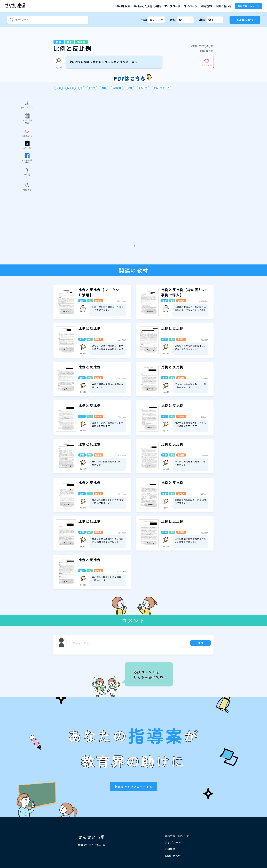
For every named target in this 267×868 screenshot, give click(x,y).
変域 (130, 88)
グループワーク (162, 88)
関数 (104, 88)
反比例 (70, 88)
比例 (59, 88)
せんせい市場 (91, 837)
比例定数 (117, 88)
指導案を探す (245, 20)
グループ (143, 88)
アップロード (172, 6)
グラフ (92, 88)
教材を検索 (123, 6)
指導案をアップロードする (134, 787)
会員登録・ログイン (248, 6)
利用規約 (206, 6)
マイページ (191, 6)
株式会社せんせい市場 (92, 845)
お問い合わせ (223, 6)
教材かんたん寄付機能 (147, 6)
